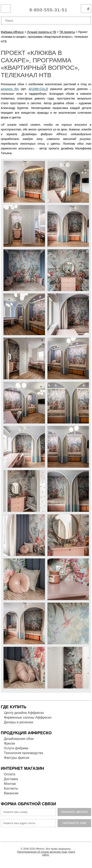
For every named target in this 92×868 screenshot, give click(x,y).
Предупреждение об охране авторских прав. (42, 852)
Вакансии (11, 793)
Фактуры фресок (17, 758)
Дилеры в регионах (19, 722)
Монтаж (10, 784)
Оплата (10, 774)
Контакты (11, 788)
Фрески (9, 743)
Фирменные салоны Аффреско (28, 717)
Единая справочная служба (46, 8)
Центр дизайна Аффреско (24, 713)
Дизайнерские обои (19, 739)
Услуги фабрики (16, 748)
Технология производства (24, 753)
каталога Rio (10, 89)
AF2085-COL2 (38, 89)
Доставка (11, 779)
